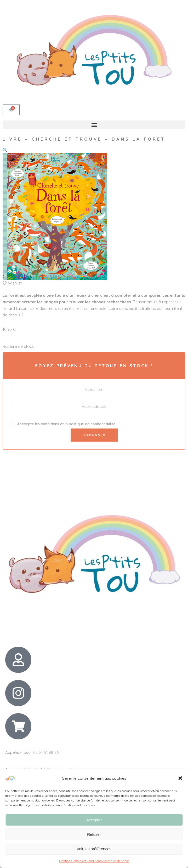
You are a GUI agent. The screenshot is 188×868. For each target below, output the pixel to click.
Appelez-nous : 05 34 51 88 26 (32, 752)
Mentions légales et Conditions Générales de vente (94, 861)
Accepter (94, 820)
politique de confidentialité (92, 424)
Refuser (94, 834)
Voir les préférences (94, 849)
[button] (180, 778)
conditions (50, 424)
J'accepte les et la (64, 424)
